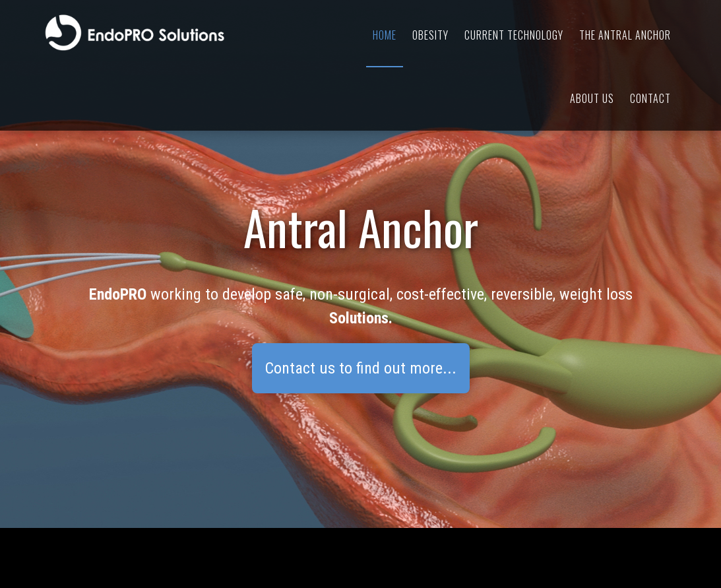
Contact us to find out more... (361, 368)
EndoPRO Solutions (163, 33)
